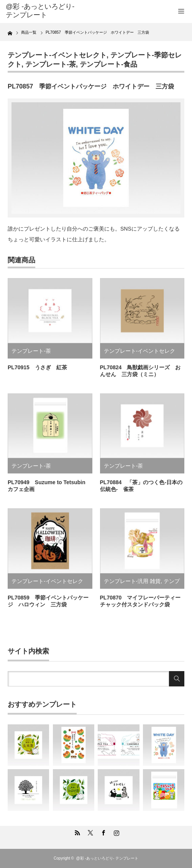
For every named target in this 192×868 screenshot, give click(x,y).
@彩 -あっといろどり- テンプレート (40, 11)
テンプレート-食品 (108, 64)
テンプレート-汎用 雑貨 (132, 581)
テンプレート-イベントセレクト (57, 55)
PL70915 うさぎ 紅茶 (37, 367)
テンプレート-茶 (51, 64)
